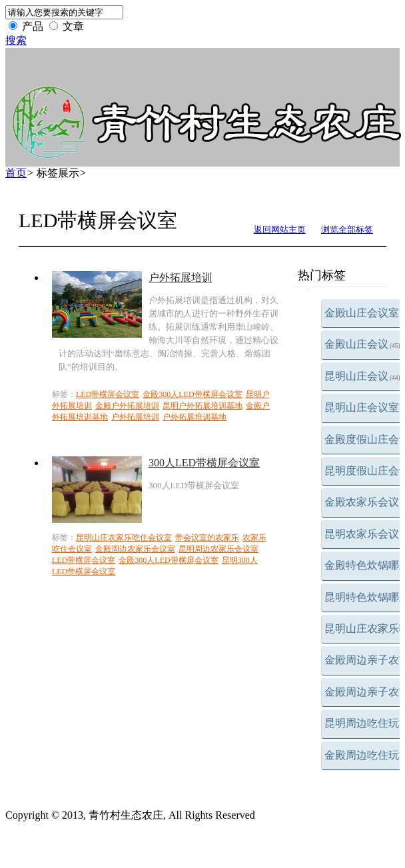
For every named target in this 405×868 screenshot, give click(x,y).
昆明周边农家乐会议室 (218, 549)
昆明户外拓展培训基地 (202, 406)
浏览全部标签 (347, 229)
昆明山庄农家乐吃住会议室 (124, 538)
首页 (16, 173)
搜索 (16, 40)
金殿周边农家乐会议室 (135, 549)
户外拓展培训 (181, 277)
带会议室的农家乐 (207, 538)
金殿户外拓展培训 (127, 406)
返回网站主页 (280, 229)
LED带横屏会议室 (108, 394)
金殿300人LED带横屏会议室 (192, 394)
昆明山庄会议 (362, 376)
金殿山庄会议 (362, 344)
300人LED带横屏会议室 (204, 463)
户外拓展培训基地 (195, 417)
